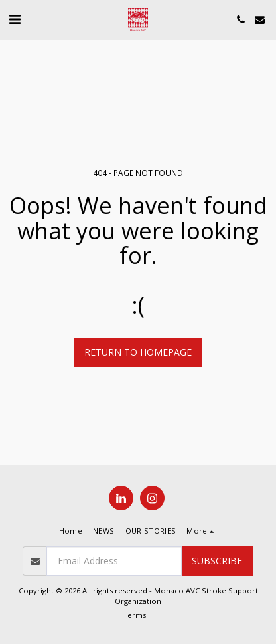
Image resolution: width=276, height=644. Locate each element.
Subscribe (217, 561)
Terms (134, 615)
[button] (15, 19)
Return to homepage (138, 352)
